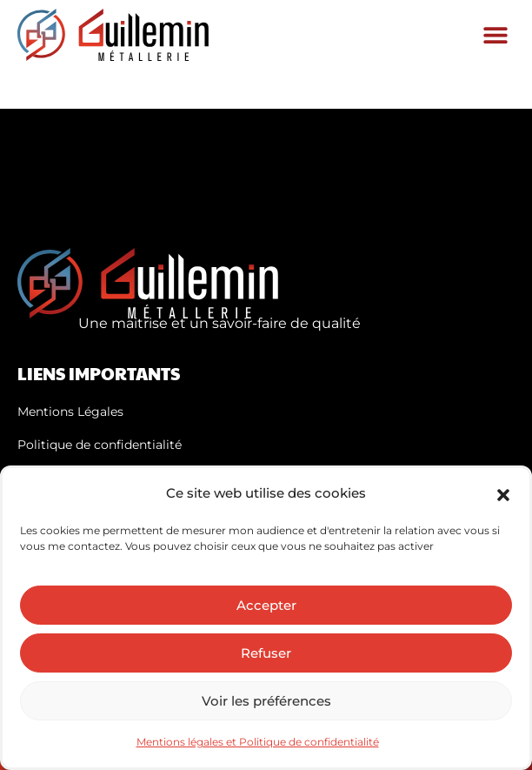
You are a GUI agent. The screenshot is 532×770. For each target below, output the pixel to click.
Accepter (266, 605)
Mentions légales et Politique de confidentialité (258, 742)
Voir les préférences (266, 701)
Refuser (266, 653)
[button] (503, 493)
